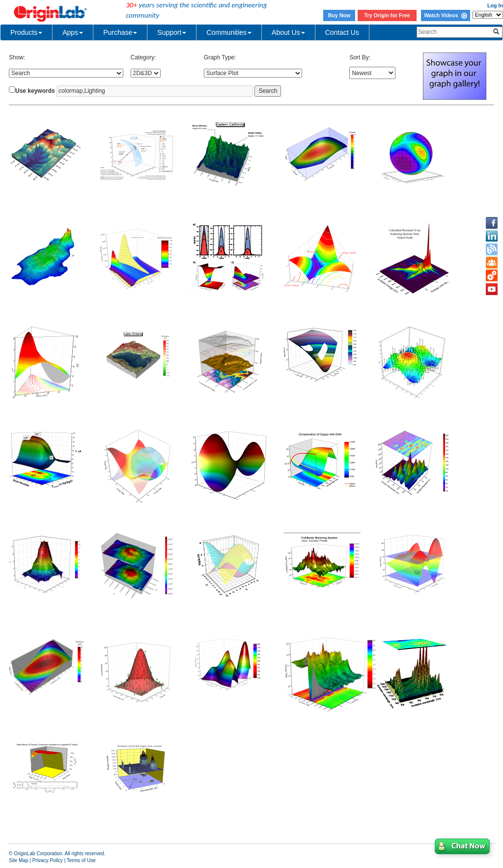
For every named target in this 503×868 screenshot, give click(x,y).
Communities (229, 32)
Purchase (120, 32)
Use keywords (35, 91)
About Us (288, 32)
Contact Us (342, 32)
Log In (495, 5)
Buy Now (339, 15)
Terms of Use (81, 860)
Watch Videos (445, 15)
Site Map (18, 860)
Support (172, 32)
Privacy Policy (48, 860)
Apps (73, 32)
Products (26, 32)
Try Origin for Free (387, 15)
